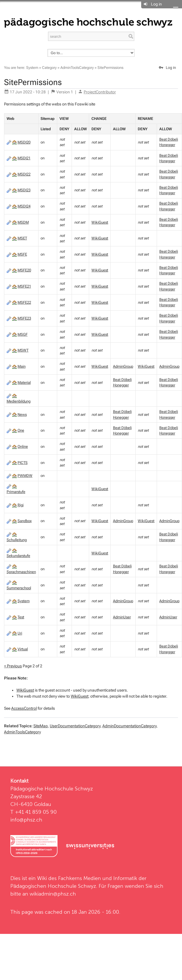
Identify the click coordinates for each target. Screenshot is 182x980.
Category (49, 68)
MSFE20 (24, 270)
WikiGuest (100, 222)
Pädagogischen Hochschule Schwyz (53, 886)
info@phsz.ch (26, 820)
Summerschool (19, 588)
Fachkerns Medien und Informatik (98, 878)
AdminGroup (123, 366)
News (22, 415)
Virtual (23, 649)
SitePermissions (110, 68)
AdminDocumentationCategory (129, 726)
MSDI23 (24, 190)
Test (21, 617)
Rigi (21, 505)
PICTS (23, 463)
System (32, 68)
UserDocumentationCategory (75, 726)
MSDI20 (24, 142)
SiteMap (41, 726)
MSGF (23, 334)
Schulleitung (17, 540)
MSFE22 (24, 302)
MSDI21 (24, 158)
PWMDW (25, 476)
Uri (20, 633)
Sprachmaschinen (21, 572)
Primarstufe (16, 492)
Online (23, 446)
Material (24, 383)
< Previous (13, 666)
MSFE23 (24, 318)
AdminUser (122, 617)
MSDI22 (24, 174)
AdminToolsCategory (77, 68)
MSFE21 (24, 286)
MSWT (23, 350)
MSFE (22, 254)
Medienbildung (19, 401)
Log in (156, 4)
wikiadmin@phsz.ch (53, 894)
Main (22, 366)
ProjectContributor (100, 92)
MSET (22, 238)
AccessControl (24, 708)
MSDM (23, 222)
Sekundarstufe (18, 556)
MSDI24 (24, 206)
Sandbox (25, 521)
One (21, 430)
